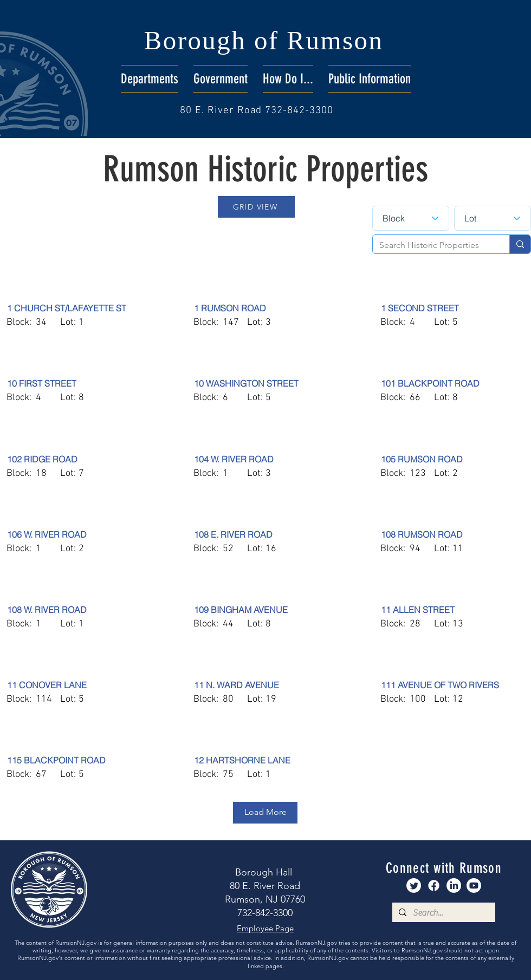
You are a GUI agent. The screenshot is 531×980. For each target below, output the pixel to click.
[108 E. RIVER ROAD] (269, 534)
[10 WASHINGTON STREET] (269, 383)
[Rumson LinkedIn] (454, 886)
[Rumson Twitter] (414, 886)
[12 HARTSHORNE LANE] (269, 760)
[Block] (411, 218)
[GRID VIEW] (256, 207)
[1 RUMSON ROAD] (269, 308)
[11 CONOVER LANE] (82, 685)
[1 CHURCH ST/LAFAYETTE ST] (82, 308)
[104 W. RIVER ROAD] (269, 459)
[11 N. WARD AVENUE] (269, 685)
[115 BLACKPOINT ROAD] (82, 760)
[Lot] (493, 218)
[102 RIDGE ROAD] (82, 459)
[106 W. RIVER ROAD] (82, 534)
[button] (150, 79)
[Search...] (443, 913)
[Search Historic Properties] (433, 245)
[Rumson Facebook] (434, 886)
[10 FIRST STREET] (82, 383)
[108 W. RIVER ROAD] (82, 610)
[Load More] (265, 813)
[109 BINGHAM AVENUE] (269, 610)
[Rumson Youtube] (474, 886)
